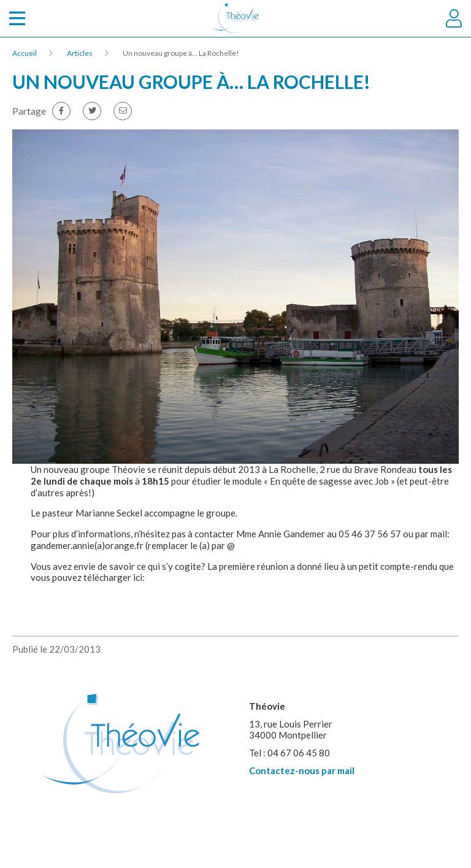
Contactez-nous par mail (302, 770)
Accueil (25, 53)
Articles (80, 53)
